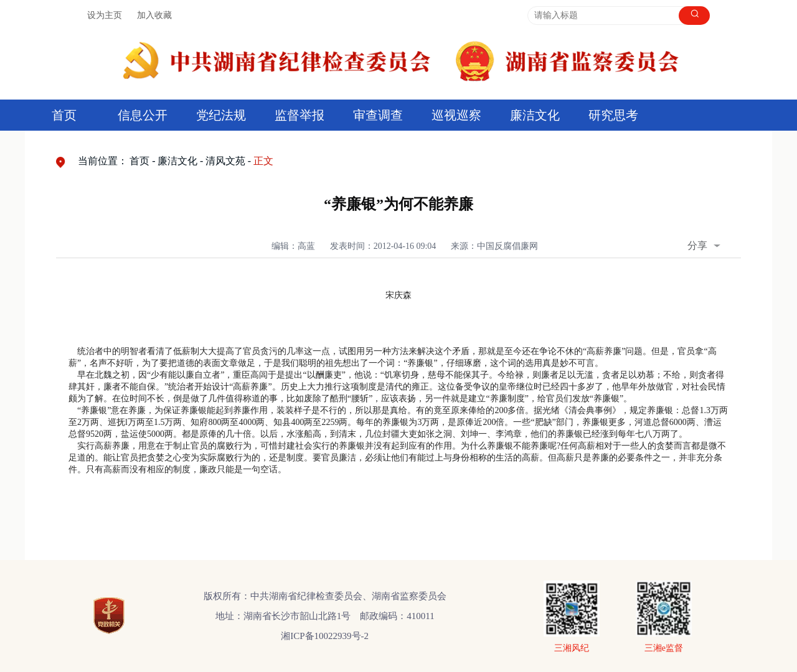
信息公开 (143, 115)
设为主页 (105, 15)
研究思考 (613, 115)
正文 (263, 161)
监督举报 (299, 115)
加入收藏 (154, 15)
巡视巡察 (456, 115)
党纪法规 (221, 115)
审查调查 (378, 115)
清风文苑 (225, 161)
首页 (64, 115)
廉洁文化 (535, 115)
